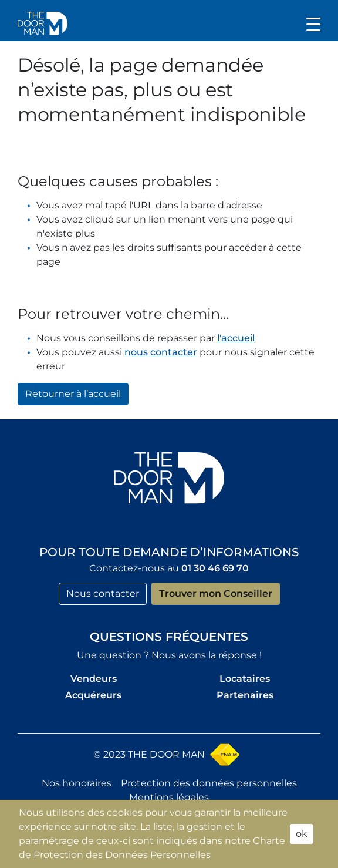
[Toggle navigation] (313, 23)
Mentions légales (169, 797)
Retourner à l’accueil (73, 394)
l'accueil (236, 338)
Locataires (245, 679)
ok (302, 834)
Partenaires (245, 695)
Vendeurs (94, 679)
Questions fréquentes (169, 637)
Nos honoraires (77, 783)
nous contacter (161, 352)
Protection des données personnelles (209, 783)
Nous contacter (103, 593)
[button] (43, 23)
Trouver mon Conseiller (216, 593)
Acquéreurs (93, 695)
